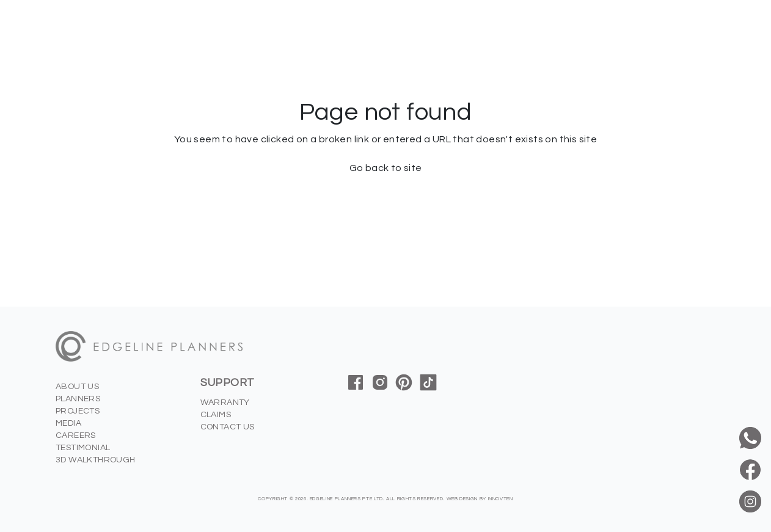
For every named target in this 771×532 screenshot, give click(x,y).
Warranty (225, 403)
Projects (78, 411)
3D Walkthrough (96, 460)
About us (77, 387)
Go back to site (386, 168)
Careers (76, 435)
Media (68, 423)
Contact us (228, 427)
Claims (216, 415)
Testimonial (83, 448)
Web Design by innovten (480, 499)
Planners (78, 399)
